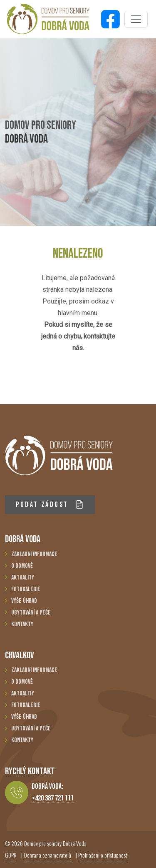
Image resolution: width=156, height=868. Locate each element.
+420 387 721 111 (53, 798)
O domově (22, 566)
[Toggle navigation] (136, 19)
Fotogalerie (26, 589)
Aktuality (23, 578)
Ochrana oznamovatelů (47, 855)
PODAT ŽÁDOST (50, 505)
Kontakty (22, 624)
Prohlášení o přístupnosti (103, 855)
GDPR (11, 855)
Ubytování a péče (31, 613)
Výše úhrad (24, 601)
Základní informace (34, 554)
